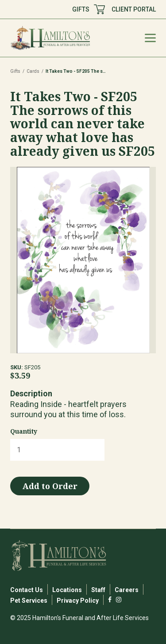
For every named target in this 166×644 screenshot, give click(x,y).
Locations (67, 590)
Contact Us (27, 590)
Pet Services (29, 601)
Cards (33, 71)
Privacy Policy (78, 601)
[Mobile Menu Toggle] (150, 38)
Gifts (15, 71)
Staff (98, 590)
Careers (127, 590)
